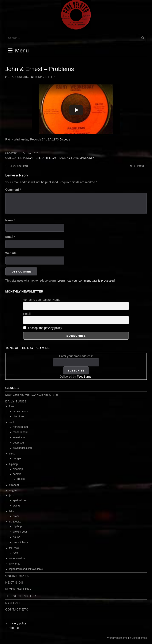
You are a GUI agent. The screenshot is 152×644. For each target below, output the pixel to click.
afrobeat (14, 485)
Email (10, 237)
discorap (18, 469)
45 (69, 158)
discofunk (18, 417)
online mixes (17, 576)
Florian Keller (44, 77)
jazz (11, 496)
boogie (17, 458)
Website (11, 253)
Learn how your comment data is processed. (86, 281)
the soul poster (21, 596)
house (16, 537)
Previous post (18, 166)
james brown (20, 411)
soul (12, 422)
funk (75, 158)
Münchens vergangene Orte (32, 395)
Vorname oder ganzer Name (42, 300)
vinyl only (87, 158)
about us (15, 628)
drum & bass (20, 542)
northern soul (21, 427)
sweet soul (19, 437)
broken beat (20, 532)
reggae (13, 490)
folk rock (14, 548)
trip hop (17, 526)
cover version (17, 558)
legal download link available (26, 569)
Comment (13, 190)
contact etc (17, 609)
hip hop (13, 464)
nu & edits (15, 522)
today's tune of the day (40, 158)
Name (10, 220)
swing (16, 506)
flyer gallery (18, 589)
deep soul (19, 443)
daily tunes (16, 401)
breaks (21, 479)
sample (17, 474)
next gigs (14, 583)
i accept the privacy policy (45, 328)
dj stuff (13, 603)
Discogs (65, 139)
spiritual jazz (20, 500)
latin (12, 511)
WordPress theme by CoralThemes (127, 638)
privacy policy (18, 623)
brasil (16, 516)
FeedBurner (85, 377)
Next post (137, 166)
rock (15, 553)
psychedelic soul (23, 448)
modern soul (20, 432)
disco (12, 454)
